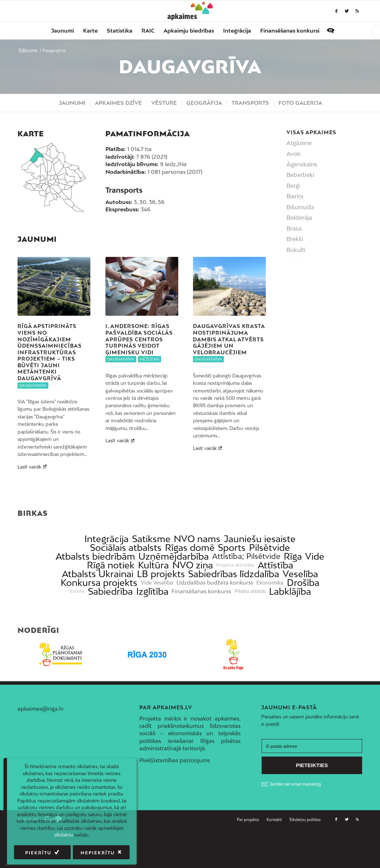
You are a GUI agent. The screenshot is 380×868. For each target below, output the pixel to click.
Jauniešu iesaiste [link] (260, 572)
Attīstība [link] (275, 599)
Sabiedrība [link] (110, 625)
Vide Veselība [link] (157, 616)
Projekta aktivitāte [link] (235, 599)
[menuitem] (63, 30)
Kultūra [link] (153, 599)
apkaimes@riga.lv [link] (40, 742)
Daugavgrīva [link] (33, 385)
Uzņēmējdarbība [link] (174, 590)
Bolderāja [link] (299, 218)
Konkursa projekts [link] (99, 616)
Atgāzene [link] (299, 143)
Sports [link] (232, 581)
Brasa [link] (294, 228)
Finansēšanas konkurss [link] (201, 625)
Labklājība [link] (290, 625)
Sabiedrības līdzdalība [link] (234, 607)
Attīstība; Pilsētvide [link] (246, 590)
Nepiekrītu (98, 853)
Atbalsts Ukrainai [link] (98, 607)
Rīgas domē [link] (190, 581)
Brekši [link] (295, 239)
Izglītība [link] (152, 625)
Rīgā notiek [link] (111, 599)
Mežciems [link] (150, 359)
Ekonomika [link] (270, 616)
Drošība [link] (303, 616)
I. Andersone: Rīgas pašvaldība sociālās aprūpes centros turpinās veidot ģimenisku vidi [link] (139, 339)
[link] (376, 32)
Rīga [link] (293, 590)
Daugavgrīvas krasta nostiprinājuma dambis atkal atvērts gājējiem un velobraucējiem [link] (229, 339)
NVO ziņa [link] (193, 599)
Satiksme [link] (151, 572)
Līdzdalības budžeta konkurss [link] (215, 616)
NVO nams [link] (197, 572)
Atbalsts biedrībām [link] (95, 590)
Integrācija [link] (106, 572)
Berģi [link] (293, 186)
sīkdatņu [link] (64, 835)
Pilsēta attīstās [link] (250, 625)
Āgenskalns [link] (302, 164)
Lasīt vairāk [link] (33, 467)
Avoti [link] (293, 154)
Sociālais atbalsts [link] (126, 581)
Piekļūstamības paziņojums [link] (175, 794)
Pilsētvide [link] (270, 581)
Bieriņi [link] (295, 196)
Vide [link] (315, 590)
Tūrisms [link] (77, 625)
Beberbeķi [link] (300, 175)
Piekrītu (38, 853)
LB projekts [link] (161, 607)
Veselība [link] (300, 607)
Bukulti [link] (296, 250)
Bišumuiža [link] (300, 207)
